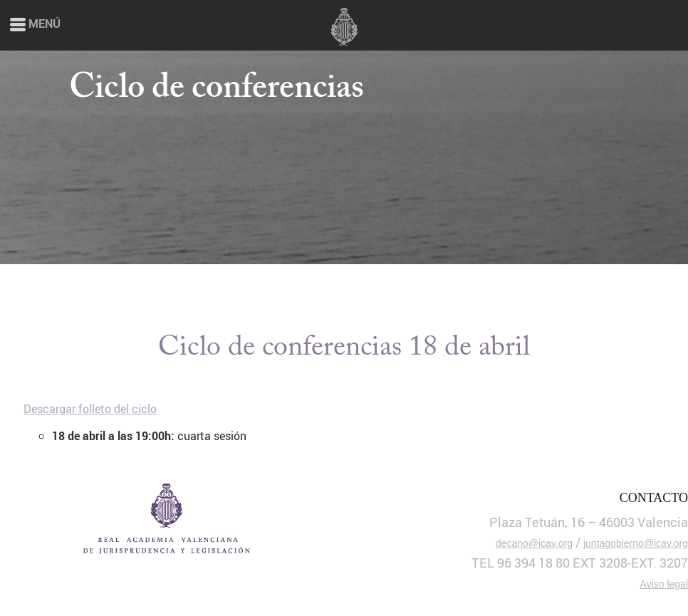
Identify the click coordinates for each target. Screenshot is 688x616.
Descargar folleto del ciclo (90, 408)
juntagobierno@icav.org (636, 543)
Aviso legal (664, 584)
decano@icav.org (534, 543)
